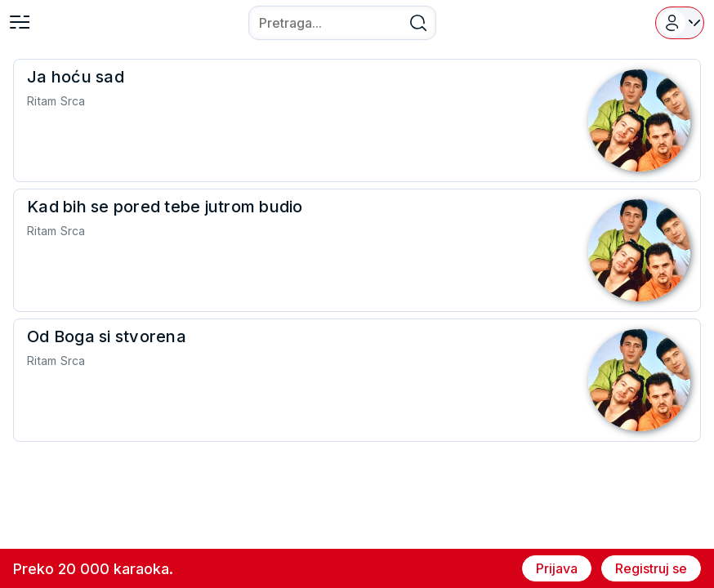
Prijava (557, 568)
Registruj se (651, 568)
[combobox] (342, 23)
